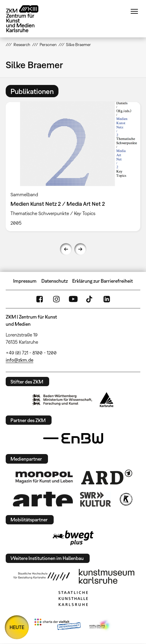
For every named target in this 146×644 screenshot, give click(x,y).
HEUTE (17, 627)
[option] (73, 167)
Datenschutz (55, 281)
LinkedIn (107, 299)
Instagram (56, 299)
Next (80, 249)
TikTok (90, 299)
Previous (66, 249)
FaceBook (40, 299)
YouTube (73, 299)
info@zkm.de (19, 360)
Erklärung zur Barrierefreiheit (103, 281)
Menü (134, 11)
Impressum (25, 281)
